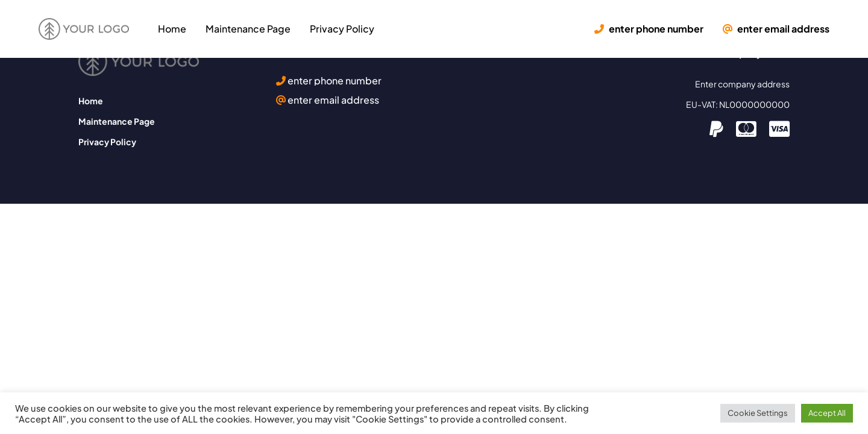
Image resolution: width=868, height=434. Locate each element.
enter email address (776, 29)
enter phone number (649, 29)
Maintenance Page (248, 29)
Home (172, 29)
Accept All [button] (827, 413)
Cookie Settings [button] (758, 413)
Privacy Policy (342, 29)
